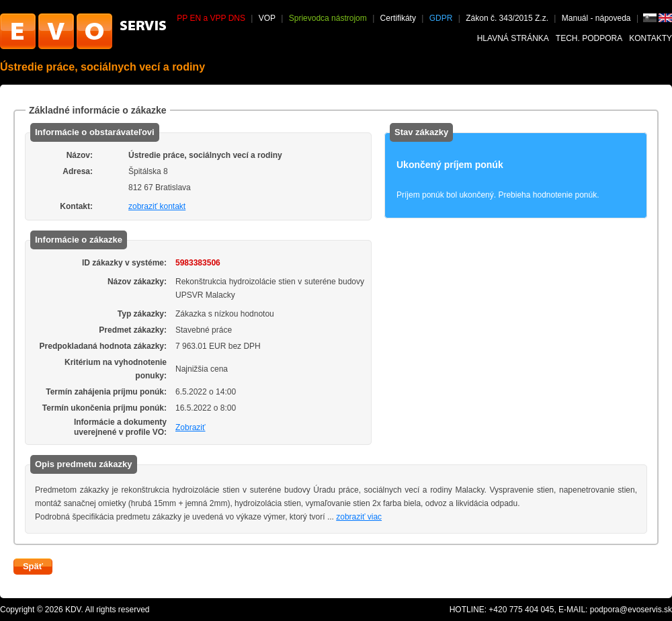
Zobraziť (191, 427)
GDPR (441, 18)
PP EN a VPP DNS (211, 18)
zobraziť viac (359, 517)
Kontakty (650, 38)
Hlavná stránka (513, 38)
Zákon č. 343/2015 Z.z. (507, 18)
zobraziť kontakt (157, 206)
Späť (33, 566)
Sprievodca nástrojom (328, 18)
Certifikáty (398, 18)
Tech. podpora (589, 38)
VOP (267, 18)
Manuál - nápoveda (597, 18)
